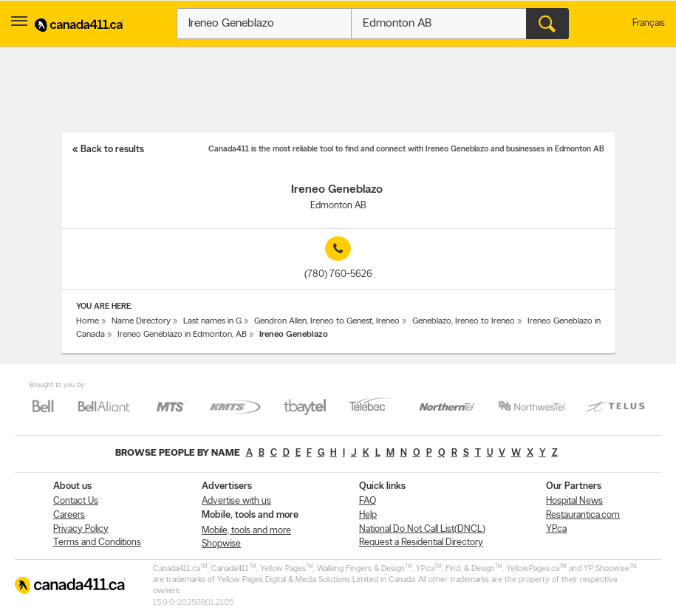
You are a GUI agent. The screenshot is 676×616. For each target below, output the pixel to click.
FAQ (368, 501)
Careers (69, 515)
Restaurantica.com (583, 515)
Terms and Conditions (97, 543)
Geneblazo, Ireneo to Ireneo (464, 321)
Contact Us (76, 501)
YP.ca (556, 529)
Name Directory (141, 321)
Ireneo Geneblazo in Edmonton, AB (182, 335)
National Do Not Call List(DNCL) (422, 529)
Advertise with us (236, 501)
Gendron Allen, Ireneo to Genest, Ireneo (327, 321)
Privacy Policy (81, 529)
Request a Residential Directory (421, 543)
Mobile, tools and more (246, 531)
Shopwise (221, 544)
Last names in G (212, 321)
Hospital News (574, 501)
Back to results (112, 150)
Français (649, 23)
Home (88, 321)
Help (368, 515)
